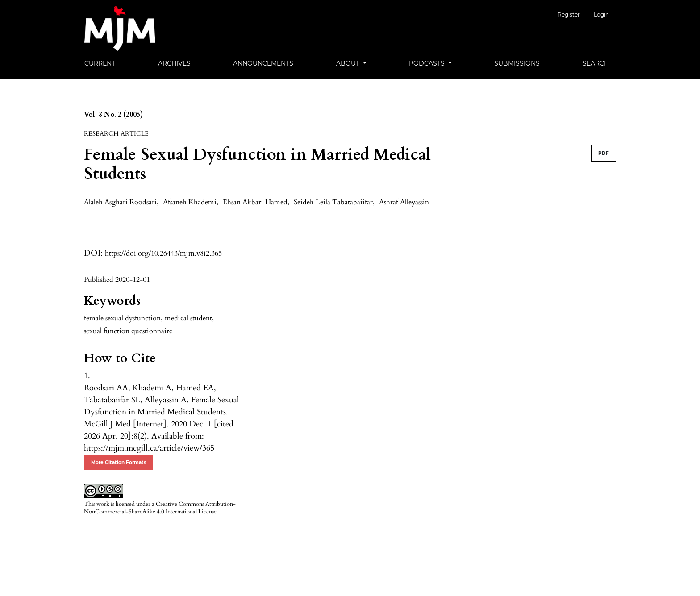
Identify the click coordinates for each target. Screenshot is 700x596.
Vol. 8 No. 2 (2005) (113, 115)
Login (601, 14)
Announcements (263, 63)
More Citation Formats (119, 462)
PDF (604, 153)
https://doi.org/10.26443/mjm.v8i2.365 (163, 253)
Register (575, 14)
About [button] (349, 63)
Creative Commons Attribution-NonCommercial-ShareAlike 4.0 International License (160, 508)
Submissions (517, 63)
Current (100, 63)
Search (596, 63)
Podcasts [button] (428, 63)
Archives (174, 63)
